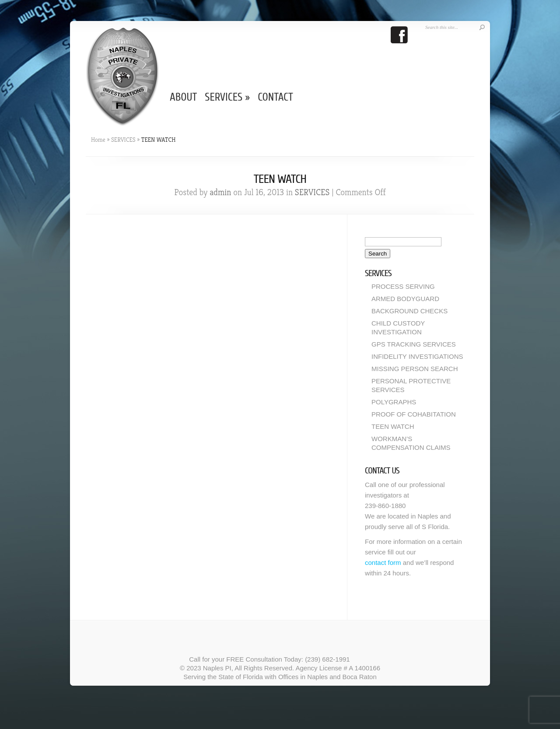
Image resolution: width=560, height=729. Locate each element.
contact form (383, 563)
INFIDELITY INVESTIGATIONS (417, 356)
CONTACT (275, 98)
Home (98, 140)
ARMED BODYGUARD (405, 299)
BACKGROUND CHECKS (409, 311)
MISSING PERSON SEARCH (415, 369)
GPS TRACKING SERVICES (414, 344)
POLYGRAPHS (394, 402)
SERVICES (227, 98)
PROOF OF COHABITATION (414, 414)
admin (220, 192)
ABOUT (183, 98)
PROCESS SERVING (403, 286)
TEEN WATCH (393, 426)
